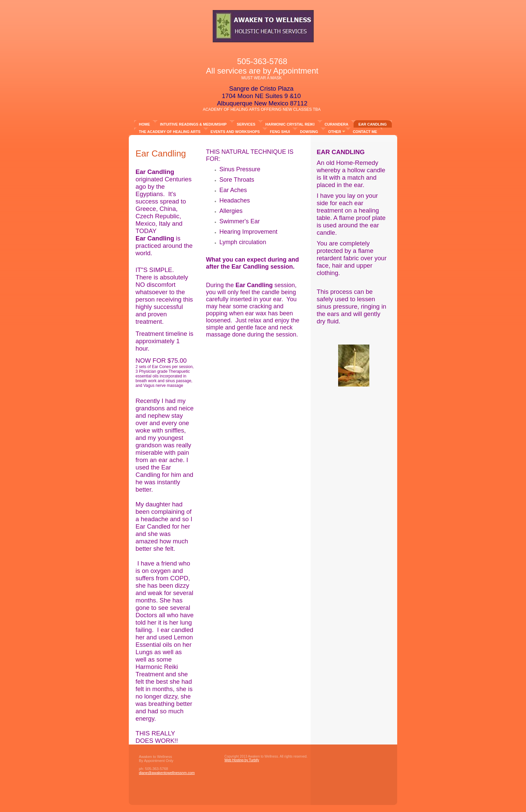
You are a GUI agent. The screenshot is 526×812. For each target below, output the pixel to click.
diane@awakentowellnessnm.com (167, 773)
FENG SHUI (280, 132)
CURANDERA (337, 124)
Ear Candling (372, 124)
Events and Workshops (235, 132)
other (335, 132)
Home (144, 124)
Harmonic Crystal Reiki (290, 124)
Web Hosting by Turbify (242, 760)
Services (246, 124)
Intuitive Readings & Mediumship (193, 124)
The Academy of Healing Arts (170, 132)
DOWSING (309, 132)
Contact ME (365, 132)
